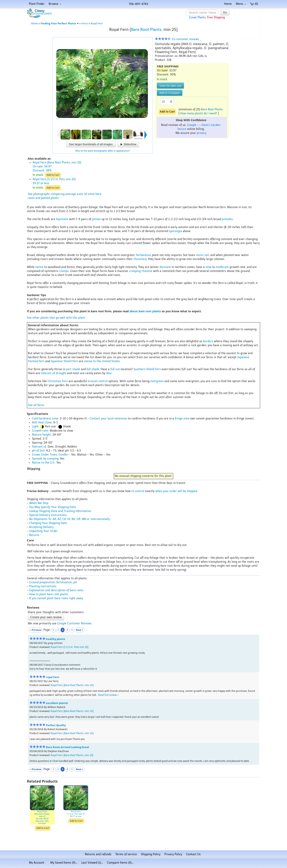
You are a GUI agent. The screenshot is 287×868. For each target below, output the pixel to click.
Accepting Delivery (41, 527)
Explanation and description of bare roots (56, 590)
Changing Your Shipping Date (48, 523)
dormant (165, 267)
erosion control (98, 381)
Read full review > (109, 695)
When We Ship (39, 503)
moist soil (202, 255)
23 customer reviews (177, 39)
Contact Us (193, 854)
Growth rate (40, 431)
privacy (201, 133)
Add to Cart (53, 175)
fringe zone (182, 419)
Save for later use (170, 86)
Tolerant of (39, 447)
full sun (115, 369)
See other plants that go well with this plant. (56, 318)
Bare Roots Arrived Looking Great (68, 747)
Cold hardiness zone (45, 419)
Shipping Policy (151, 854)
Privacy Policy (173, 854)
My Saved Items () (64, 863)
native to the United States (102, 361)
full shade (93, 369)
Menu (241, 4)
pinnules (227, 219)
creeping (135, 271)
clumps (64, 271)
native (39, 267)
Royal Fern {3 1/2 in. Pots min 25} (69, 647)
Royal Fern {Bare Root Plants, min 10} (72, 685)
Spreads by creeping (45, 459)
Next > (80, 630)
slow (208, 267)
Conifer (63, 455)
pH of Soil (38, 451)
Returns (34, 535)
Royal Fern (97, 23)
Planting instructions (43, 586)
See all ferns (36, 405)
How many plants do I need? (199, 113)
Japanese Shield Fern (64, 361)
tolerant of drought (54, 373)
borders (208, 341)
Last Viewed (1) (92, 863)
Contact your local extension (108, 419)
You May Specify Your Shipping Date (53, 507)
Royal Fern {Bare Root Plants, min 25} (72, 755)
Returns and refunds (98, 854)
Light (35, 427)
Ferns (85, 23)
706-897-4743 (138, 4)
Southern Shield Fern (147, 369)
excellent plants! (57, 703)
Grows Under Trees (44, 455)
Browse (55, 4)
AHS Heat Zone (42, 423)
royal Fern (53, 677)
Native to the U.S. (43, 463)
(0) (254, 4)
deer (109, 373)
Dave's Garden (211, 125)
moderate (222, 267)
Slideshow (128, 144)
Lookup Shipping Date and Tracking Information (60, 511)
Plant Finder (37, 4)
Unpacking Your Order (43, 531)
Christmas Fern (58, 381)
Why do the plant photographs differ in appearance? (103, 151)
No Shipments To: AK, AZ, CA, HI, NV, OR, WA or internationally (69, 519)
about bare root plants (145, 311)
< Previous (36, 630)
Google (192, 125)
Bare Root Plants (146, 30)
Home (228, 4)
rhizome (147, 271)
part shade (73, 369)
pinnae (96, 219)
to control (138, 491)
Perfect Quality (56, 725)
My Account (37, 863)
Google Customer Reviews (74, 623)
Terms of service (126, 854)
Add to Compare (170, 93)
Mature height (41, 435)
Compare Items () (120, 863)
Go (225, 12)
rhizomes (140, 259)
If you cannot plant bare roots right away (56, 598)
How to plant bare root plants (49, 594)
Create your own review (46, 617)
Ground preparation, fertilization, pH (53, 582)
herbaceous (143, 255)
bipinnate (62, 219)
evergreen (157, 381)
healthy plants (56, 639)
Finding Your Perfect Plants (60, 23)
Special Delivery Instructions (48, 515)
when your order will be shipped (176, 491)
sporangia (175, 231)
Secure (182, 129)
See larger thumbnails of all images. (91, 144)
